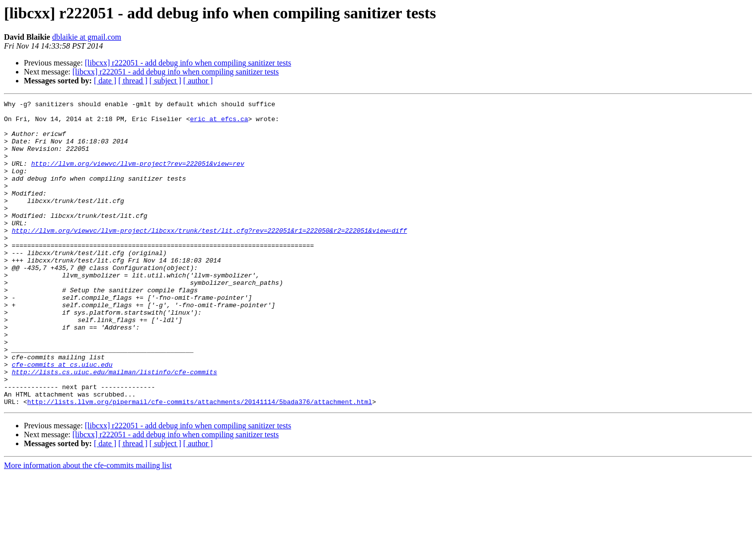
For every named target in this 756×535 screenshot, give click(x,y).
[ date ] (105, 81)
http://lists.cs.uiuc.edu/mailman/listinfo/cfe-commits (114, 427)
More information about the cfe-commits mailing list (88, 526)
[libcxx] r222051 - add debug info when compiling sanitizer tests (188, 63)
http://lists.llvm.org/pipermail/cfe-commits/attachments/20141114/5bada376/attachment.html (200, 463)
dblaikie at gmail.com (87, 37)
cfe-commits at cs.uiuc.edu (62, 418)
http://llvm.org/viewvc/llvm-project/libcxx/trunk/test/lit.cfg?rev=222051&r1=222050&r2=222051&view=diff (210, 257)
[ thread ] (133, 81)
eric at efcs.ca (219, 123)
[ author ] (198, 81)
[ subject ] (165, 81)
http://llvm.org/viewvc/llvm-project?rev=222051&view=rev (138, 177)
